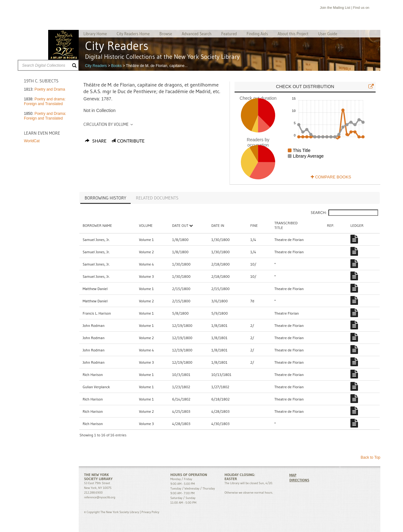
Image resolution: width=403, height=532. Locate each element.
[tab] (105, 199)
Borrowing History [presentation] (105, 198)
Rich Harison (93, 375)
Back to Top (371, 457)
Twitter (379, 8)
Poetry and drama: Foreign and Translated (45, 101)
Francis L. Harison (97, 313)
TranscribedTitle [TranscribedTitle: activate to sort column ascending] (286, 225)
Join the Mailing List (335, 8)
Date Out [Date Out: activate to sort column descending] (183, 225)
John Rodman (94, 325)
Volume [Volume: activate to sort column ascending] (146, 225)
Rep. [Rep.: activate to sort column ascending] (331, 225)
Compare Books (331, 177)
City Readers (96, 66)
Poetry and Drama (50, 89)
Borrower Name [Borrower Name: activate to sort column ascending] (97, 225)
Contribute (131, 141)
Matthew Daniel (95, 289)
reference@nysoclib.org (100, 497)
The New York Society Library (63, 45)
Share (96, 141)
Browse (166, 34)
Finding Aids (257, 34)
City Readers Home (133, 34)
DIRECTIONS (299, 480)
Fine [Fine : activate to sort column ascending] (254, 225)
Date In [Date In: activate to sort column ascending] (218, 225)
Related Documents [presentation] (157, 198)
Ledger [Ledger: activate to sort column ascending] (357, 225)
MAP (293, 475)
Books (116, 66)
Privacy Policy (150, 512)
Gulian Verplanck (96, 387)
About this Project (293, 34)
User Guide (328, 34)
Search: (344, 213)
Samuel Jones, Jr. (96, 240)
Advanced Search (196, 34)
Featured (229, 34)
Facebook (373, 8)
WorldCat (32, 141)
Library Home (95, 34)
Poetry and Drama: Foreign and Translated (45, 116)
